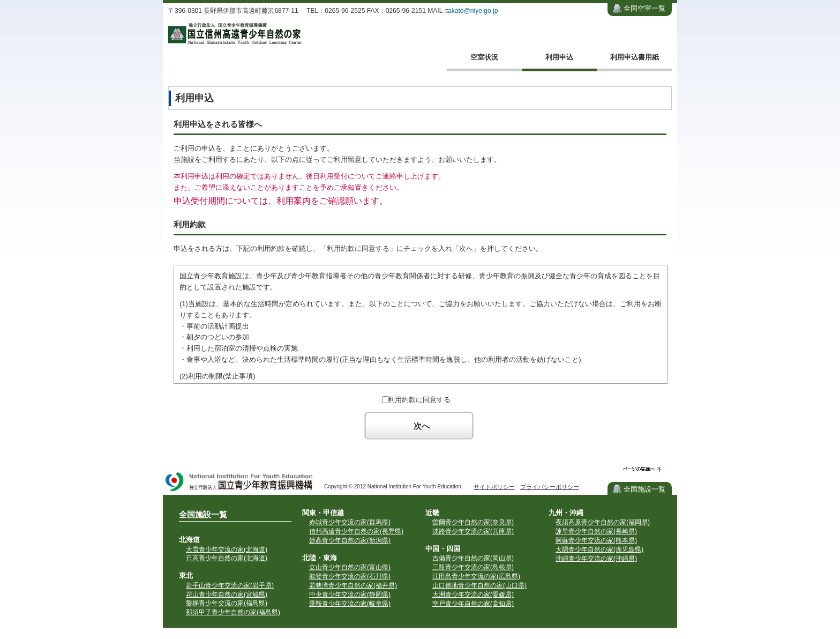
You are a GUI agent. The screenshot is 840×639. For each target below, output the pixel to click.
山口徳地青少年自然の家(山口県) (479, 585)
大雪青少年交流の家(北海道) (227, 549)
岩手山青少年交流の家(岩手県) (230, 585)
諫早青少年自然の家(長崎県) (596, 531)
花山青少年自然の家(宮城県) (227, 595)
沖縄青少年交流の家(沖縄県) (596, 559)
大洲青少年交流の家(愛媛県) (473, 595)
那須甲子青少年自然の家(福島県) (233, 612)
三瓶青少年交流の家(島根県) (473, 567)
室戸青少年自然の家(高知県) (473, 604)
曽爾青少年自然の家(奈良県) (473, 522)
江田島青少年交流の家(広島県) (476, 576)
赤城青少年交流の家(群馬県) (350, 522)
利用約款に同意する (419, 400)
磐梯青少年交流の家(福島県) (227, 603)
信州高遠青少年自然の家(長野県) (356, 531)
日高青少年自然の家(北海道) (227, 558)
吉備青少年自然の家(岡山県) (473, 558)
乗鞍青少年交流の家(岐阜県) (350, 604)
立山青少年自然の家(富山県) (350, 567)
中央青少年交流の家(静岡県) (350, 595)
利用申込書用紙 (635, 57)
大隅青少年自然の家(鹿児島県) (599, 549)
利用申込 (559, 57)
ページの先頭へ (642, 469)
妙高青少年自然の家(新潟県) (350, 540)
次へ (422, 426)
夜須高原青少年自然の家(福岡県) (603, 522)
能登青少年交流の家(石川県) (350, 576)
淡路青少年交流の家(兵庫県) (473, 531)
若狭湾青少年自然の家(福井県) (353, 585)
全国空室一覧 (644, 8)
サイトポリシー (494, 487)
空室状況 (484, 57)
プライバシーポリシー (550, 487)
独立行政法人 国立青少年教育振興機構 (239, 483)
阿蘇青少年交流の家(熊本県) (596, 540)
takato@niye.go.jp (472, 11)
